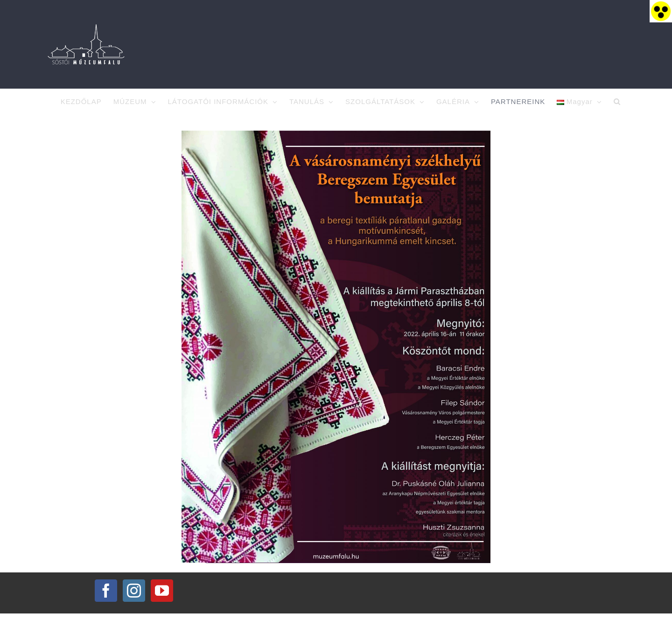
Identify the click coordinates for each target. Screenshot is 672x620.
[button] (617, 102)
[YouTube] (162, 598)
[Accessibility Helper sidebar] (661, 11)
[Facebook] (106, 598)
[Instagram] (134, 598)
